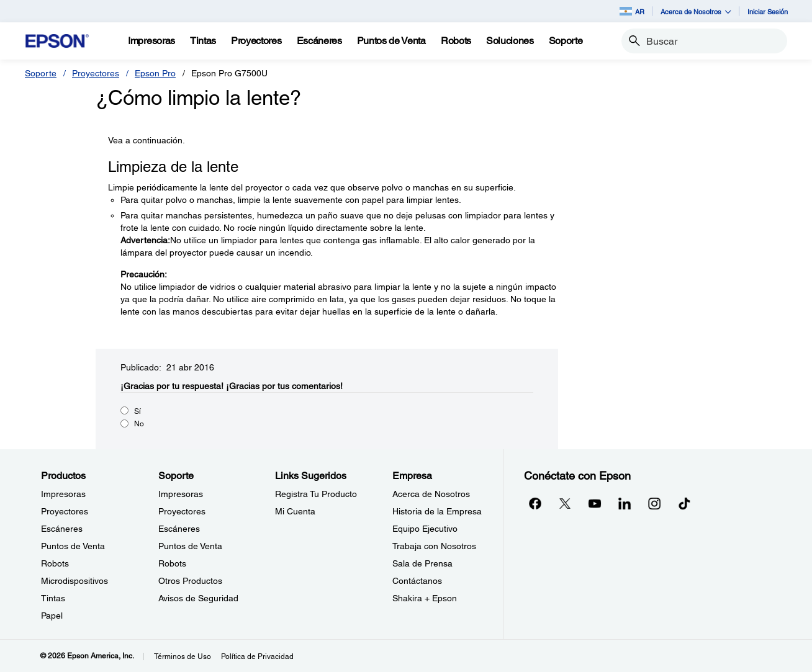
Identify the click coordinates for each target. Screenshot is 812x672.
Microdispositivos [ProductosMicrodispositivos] (74, 581)
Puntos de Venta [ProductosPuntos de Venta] (73, 546)
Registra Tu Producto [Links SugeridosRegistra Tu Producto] (316, 494)
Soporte (41, 73)
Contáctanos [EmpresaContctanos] (417, 581)
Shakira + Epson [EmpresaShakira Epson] (425, 598)
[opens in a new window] (684, 503)
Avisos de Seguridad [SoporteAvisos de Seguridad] (198, 598)
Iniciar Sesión (768, 11)
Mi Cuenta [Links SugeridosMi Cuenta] (295, 511)
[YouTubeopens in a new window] (595, 503)
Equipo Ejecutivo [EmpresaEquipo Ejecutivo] (425, 529)
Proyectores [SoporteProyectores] (182, 511)
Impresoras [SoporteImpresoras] (181, 494)
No (139, 424)
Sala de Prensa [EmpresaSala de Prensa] (422, 563)
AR (632, 11)
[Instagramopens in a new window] (654, 503)
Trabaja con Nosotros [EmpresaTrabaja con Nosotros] (434, 546)
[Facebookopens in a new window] (535, 503)
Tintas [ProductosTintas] (53, 598)
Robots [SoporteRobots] (172, 563)
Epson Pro (155, 73)
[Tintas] (203, 41)
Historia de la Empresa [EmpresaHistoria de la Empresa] (437, 511)
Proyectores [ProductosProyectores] (65, 511)
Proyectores (96, 73)
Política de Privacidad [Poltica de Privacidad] (257, 656)
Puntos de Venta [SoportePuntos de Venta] (190, 546)
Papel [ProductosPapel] (52, 616)
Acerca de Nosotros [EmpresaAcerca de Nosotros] (431, 494)
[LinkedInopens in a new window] (625, 503)
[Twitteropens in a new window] (565, 503)
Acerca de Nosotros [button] (696, 11)
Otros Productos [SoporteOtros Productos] (190, 581)
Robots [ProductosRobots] (55, 563)
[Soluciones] (510, 41)
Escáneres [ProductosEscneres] (62, 529)
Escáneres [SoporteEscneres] (179, 529)
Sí (138, 411)
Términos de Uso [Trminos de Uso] (183, 656)
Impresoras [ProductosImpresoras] (63, 494)
